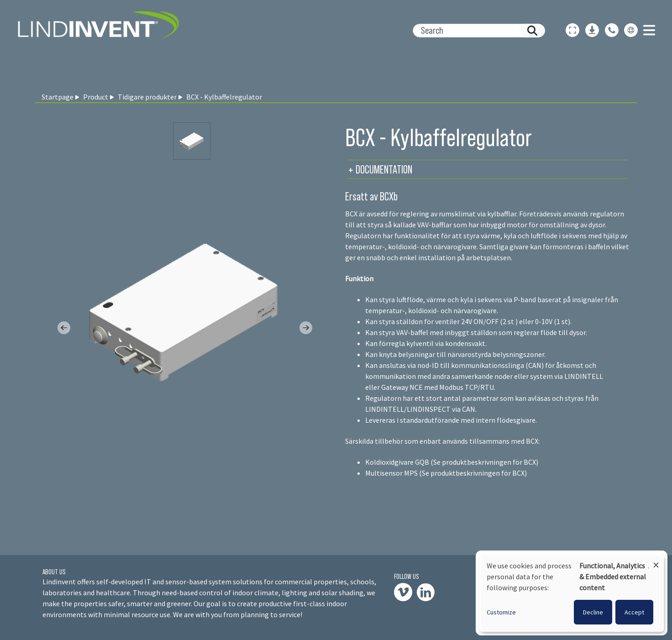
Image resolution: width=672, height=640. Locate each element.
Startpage (58, 97)
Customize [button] (501, 612)
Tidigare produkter (147, 97)
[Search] (475, 31)
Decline (593, 612)
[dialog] (572, 593)
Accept (634, 612)
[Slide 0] (192, 141)
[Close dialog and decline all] (656, 561)
